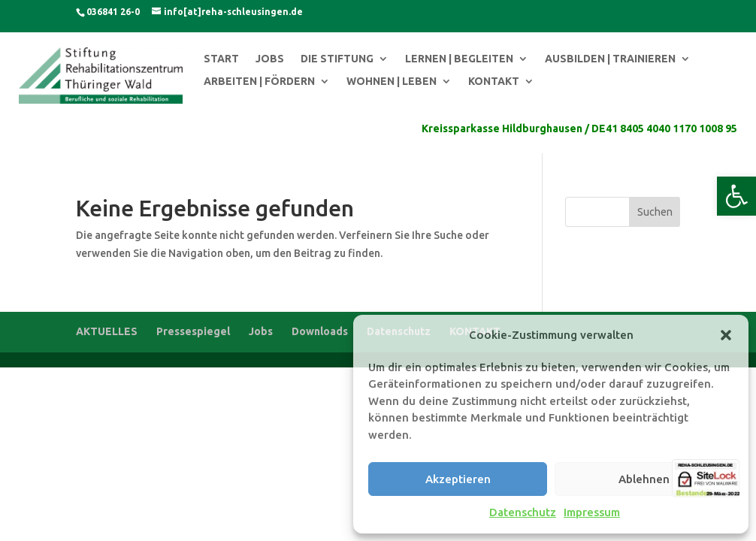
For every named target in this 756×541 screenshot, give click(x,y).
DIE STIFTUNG (337, 59)
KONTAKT (494, 82)
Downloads (320, 331)
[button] (736, 196)
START (221, 59)
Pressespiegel (193, 331)
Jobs (261, 331)
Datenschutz (523, 512)
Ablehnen (644, 479)
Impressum (592, 512)
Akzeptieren (458, 479)
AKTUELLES (107, 331)
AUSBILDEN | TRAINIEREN (610, 59)
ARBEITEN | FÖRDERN (259, 82)
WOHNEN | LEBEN (392, 82)
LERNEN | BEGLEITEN (459, 59)
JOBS (270, 59)
